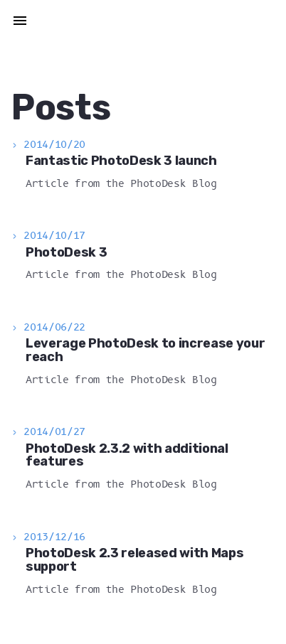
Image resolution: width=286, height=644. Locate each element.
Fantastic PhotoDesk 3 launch (121, 161)
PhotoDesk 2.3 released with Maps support (134, 560)
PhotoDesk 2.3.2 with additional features (127, 455)
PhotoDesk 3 (66, 252)
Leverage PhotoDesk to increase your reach (145, 350)
